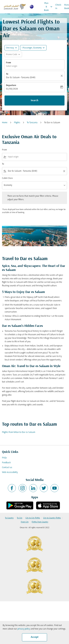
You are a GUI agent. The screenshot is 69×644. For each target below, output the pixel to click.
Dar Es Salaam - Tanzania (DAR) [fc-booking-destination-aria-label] (21, 78)
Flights (17, 123)
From (8, 63)
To (7, 74)
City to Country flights (52, 518)
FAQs (4, 458)
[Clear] (62, 76)
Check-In (58, 7)
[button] (33, 48)
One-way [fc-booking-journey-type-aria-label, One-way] (10, 48)
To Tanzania (32, 123)
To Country (9, 518)
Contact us (7, 467)
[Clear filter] (64, 171)
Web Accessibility (10, 472)
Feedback (6, 463)
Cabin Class (7, 178)
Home (5, 123)
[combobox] (37, 157)
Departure (11, 85)
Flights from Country (40, 522)
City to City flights (33, 518)
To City (20, 518)
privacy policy (24, 629)
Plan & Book (49, 7)
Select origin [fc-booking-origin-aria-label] (12, 66)
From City (25, 522)
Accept (35, 637)
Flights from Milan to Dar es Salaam (19, 432)
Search (34, 100)
